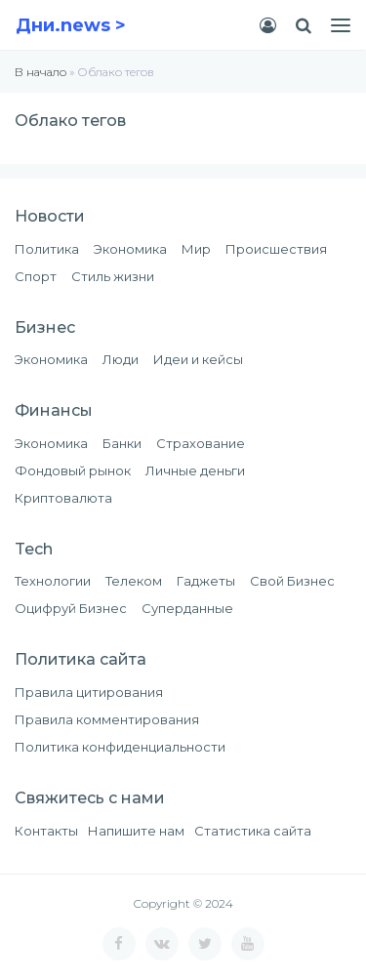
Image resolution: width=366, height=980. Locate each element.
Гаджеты (206, 581)
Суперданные (187, 608)
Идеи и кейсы (198, 359)
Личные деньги (195, 470)
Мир (196, 249)
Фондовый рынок (73, 470)
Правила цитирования (89, 692)
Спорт (36, 276)
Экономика (130, 249)
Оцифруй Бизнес (71, 608)
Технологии (53, 581)
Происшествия (276, 249)
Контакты (46, 831)
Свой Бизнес (292, 581)
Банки (122, 443)
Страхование (201, 443)
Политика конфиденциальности (120, 747)
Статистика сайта (253, 831)
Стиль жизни (113, 276)
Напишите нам (136, 831)
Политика (47, 249)
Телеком (134, 581)
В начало (41, 72)
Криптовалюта (63, 498)
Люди (121, 359)
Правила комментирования (107, 719)
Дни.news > (71, 25)
